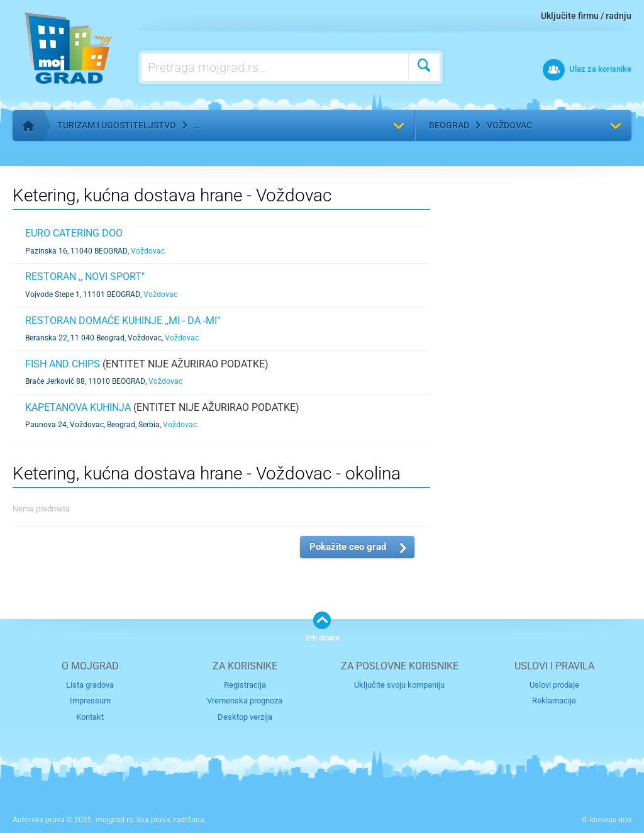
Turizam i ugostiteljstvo (117, 125)
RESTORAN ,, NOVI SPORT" (85, 277)
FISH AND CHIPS (63, 364)
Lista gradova (90, 685)
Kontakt (90, 717)
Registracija (245, 685)
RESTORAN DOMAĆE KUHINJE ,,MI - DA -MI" (123, 321)
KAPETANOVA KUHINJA (78, 407)
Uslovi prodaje (554, 685)
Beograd (449, 125)
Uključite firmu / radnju (586, 16)
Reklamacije (554, 701)
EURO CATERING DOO (74, 233)
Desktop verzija (245, 717)
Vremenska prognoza (245, 701)
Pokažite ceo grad (348, 547)
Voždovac (509, 125)
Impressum (90, 701)
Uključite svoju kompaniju (399, 685)
